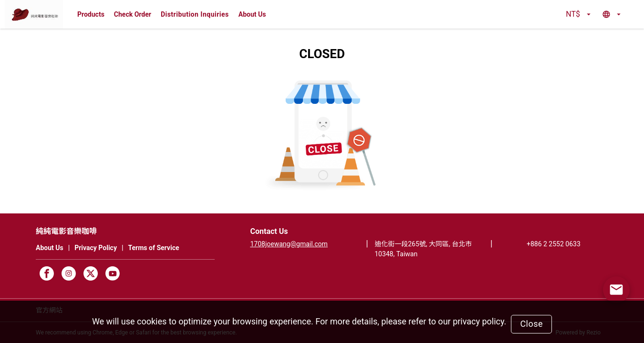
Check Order (133, 14)
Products (91, 14)
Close (531, 324)
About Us (252, 14)
